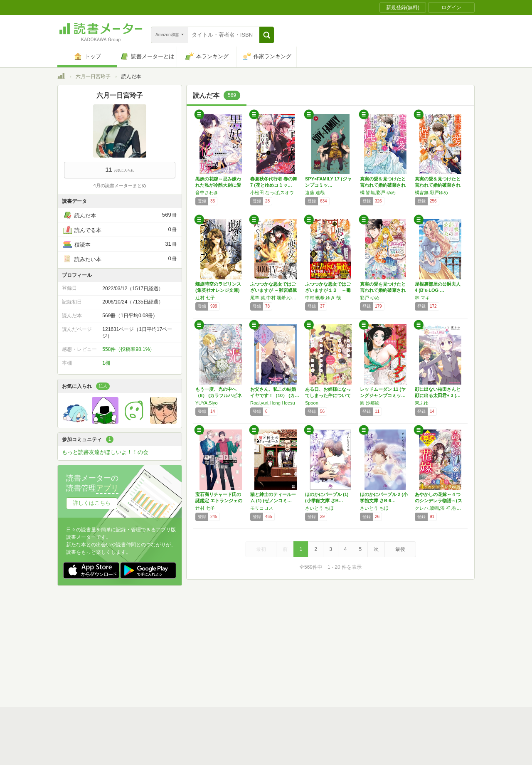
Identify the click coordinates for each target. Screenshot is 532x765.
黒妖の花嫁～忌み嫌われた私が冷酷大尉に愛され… (218, 185)
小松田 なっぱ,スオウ (272, 192)
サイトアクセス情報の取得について (393, 645)
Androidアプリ (174, 671)
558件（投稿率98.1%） (128, 349)
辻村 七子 (205, 298)
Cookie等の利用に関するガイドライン (297, 645)
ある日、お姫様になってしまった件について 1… (328, 395)
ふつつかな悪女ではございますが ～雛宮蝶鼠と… (274, 290)
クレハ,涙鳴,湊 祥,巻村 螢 (440, 508)
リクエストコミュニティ (315, 658)
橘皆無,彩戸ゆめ (431, 192)
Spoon (312, 403)
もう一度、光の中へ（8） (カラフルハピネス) (219, 395)
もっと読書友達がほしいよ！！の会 (105, 452)
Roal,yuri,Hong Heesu (273, 403)
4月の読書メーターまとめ (119, 185)
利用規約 (269, 632)
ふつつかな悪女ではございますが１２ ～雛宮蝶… (328, 290)
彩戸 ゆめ (370, 298)
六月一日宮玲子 (93, 76)
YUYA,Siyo (207, 403)
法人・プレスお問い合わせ (244, 658)
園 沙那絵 (370, 403)
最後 (400, 549)
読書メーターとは (178, 632)
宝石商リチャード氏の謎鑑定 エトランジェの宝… (219, 501)
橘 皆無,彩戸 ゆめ (378, 192)
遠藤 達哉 (315, 192)
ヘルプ (165, 658)
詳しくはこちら (92, 503)
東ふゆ (422, 403)
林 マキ (422, 298)
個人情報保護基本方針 (216, 645)
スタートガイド (229, 632)
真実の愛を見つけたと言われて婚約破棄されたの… (383, 185)
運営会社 (168, 645)
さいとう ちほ (319, 508)
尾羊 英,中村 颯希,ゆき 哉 (276, 298)
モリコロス (262, 508)
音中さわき (207, 192)
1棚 (106, 363)
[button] (267, 35)
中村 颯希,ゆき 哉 (323, 298)
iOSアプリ (215, 671)
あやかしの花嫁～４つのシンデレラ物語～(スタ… (438, 501)
